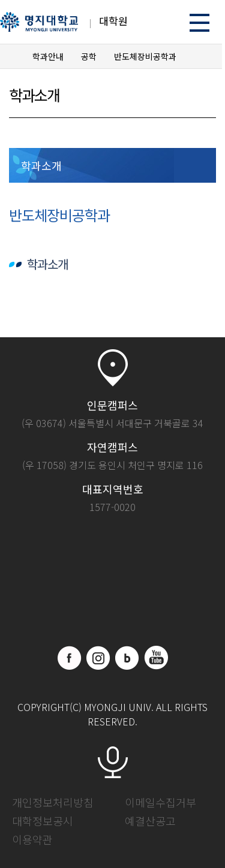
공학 (89, 56)
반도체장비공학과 (145, 56)
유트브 (156, 658)
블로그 (127, 658)
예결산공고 (150, 821)
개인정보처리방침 (53, 802)
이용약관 (32, 839)
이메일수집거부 (160, 802)
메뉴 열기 (199, 22)
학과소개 (41, 165)
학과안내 (48, 56)
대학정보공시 (43, 821)
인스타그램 (98, 658)
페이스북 (70, 658)
